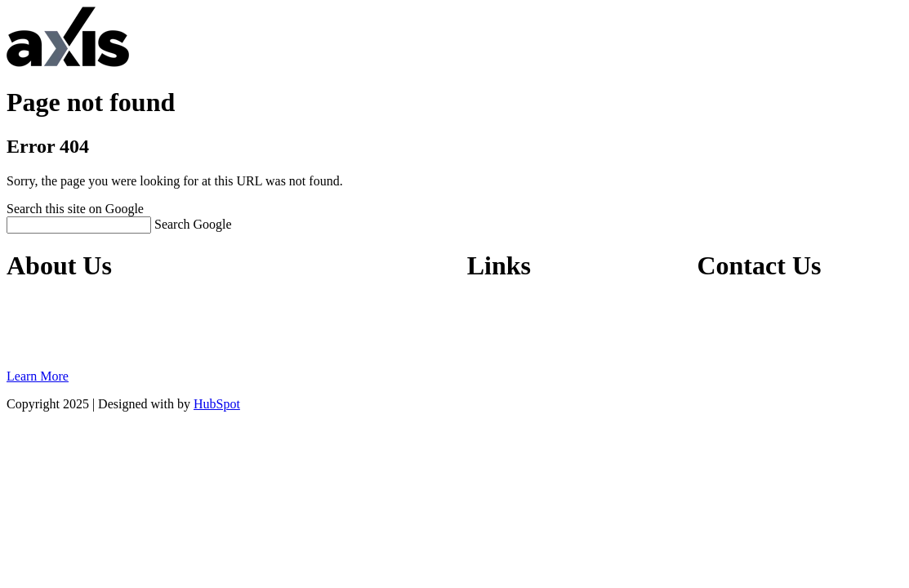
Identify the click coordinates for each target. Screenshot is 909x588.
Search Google (193, 224)
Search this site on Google (75, 209)
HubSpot (217, 404)
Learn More (38, 376)
